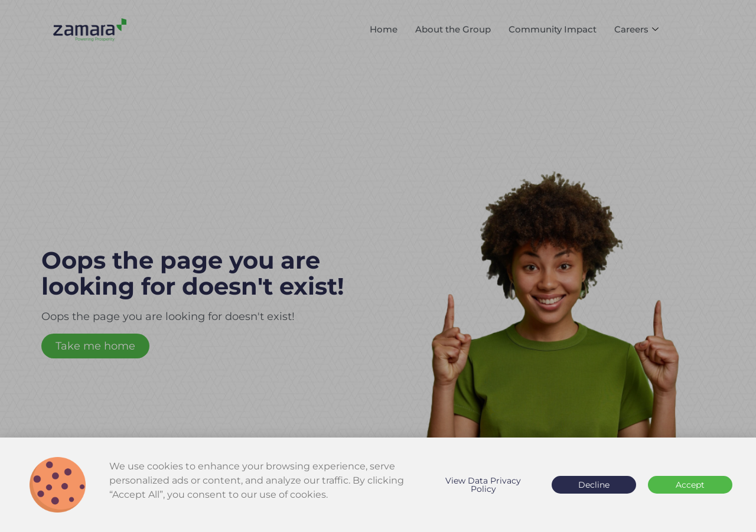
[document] (378, 266)
